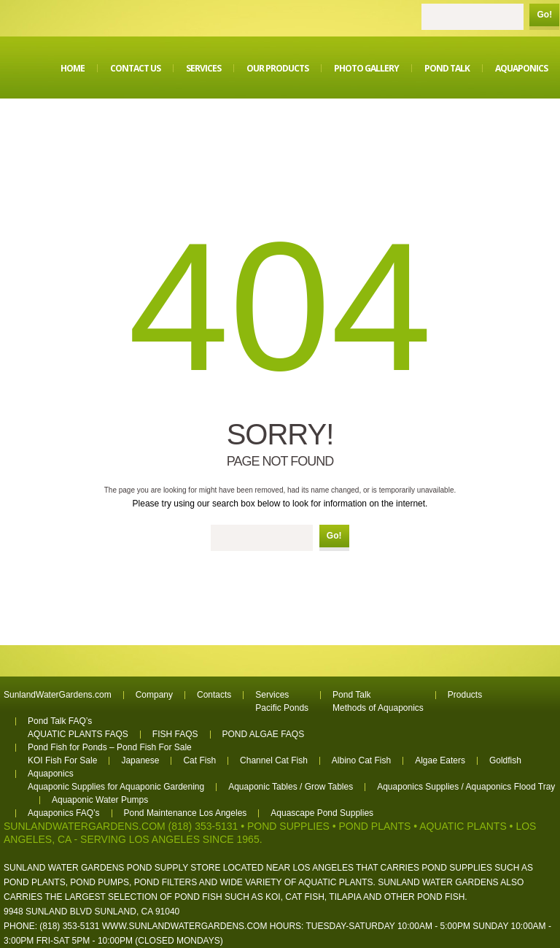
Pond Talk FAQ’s (60, 721)
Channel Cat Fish (274, 760)
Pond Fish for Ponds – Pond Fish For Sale (110, 747)
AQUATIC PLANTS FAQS (78, 734)
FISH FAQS (175, 734)
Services (203, 68)
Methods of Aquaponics (378, 708)
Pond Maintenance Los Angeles (186, 813)
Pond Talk (447, 68)
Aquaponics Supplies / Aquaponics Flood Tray (466, 787)
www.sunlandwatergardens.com (185, 926)
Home (73, 68)
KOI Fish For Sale (62, 760)
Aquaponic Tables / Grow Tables (291, 787)
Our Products (277, 68)
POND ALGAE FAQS (264, 734)
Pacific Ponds (282, 708)
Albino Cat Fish (361, 760)
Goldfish (505, 760)
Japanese (140, 760)
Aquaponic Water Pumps (100, 800)
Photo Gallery (366, 68)
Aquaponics (521, 68)
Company (154, 695)
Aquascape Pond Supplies (322, 813)
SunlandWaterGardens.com (58, 695)
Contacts (214, 695)
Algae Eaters (440, 760)
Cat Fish (199, 760)
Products (465, 695)
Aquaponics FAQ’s (64, 813)
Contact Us (135, 68)
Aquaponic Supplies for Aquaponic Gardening (116, 787)
